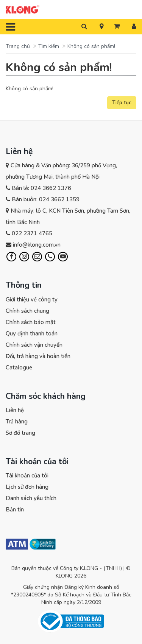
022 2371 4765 (32, 233)
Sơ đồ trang (20, 433)
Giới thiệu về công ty (32, 300)
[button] (101, 27)
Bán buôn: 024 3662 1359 (46, 199)
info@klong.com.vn (37, 245)
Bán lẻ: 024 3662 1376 (41, 188)
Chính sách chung (27, 311)
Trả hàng (17, 422)
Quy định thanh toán (32, 334)
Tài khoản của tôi (27, 476)
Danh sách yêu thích (31, 498)
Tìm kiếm (49, 46)
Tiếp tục (122, 103)
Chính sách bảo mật (31, 322)
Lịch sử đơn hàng (27, 487)
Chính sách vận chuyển (34, 345)
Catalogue (19, 368)
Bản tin (15, 510)
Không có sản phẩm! (91, 46)
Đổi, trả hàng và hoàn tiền (38, 356)
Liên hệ (15, 410)
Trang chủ (18, 46)
